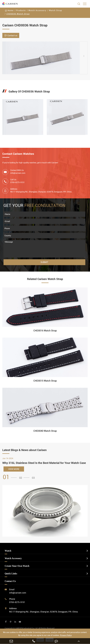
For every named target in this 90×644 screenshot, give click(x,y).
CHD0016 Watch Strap (45, 331)
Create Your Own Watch (17, 566)
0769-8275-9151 (17, 602)
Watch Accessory (37, 10)
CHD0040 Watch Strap (45, 431)
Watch (8, 551)
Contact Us (10, 581)
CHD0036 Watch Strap (18, 14)
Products (21, 10)
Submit (44, 262)
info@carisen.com (18, 173)
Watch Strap (56, 10)
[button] (86, 56)
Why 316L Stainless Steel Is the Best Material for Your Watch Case (44, 463)
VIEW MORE (14, 469)
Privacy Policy (66, 635)
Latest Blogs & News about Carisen (24, 450)
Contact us (11, 35)
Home (11, 10)
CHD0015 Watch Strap (45, 381)
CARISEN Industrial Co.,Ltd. (30, 628)
